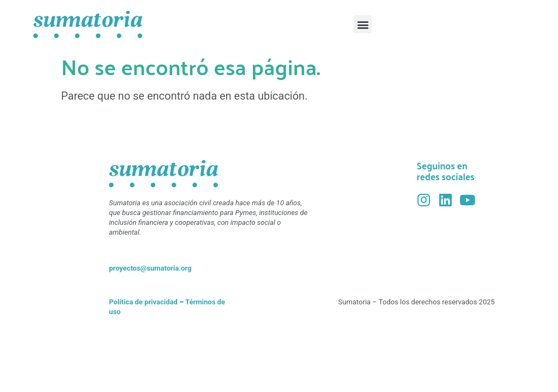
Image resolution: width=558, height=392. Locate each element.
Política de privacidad (143, 302)
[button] (363, 24)
